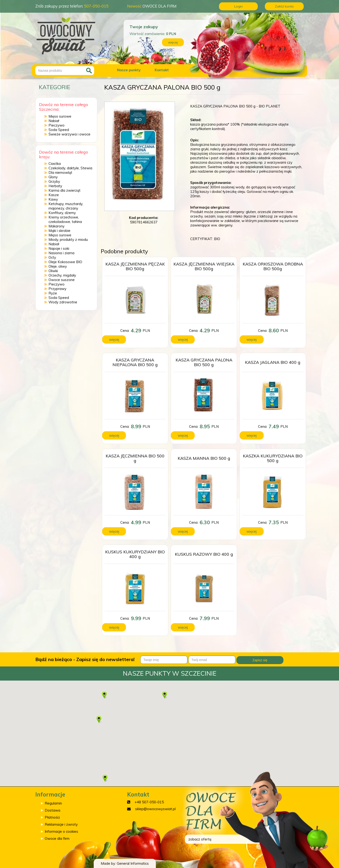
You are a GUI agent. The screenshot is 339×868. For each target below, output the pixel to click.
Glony (53, 177)
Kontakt (162, 70)
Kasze (54, 195)
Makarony (56, 226)
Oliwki (53, 271)
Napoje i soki (59, 248)
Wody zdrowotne (63, 302)
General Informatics (133, 863)
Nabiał (54, 121)
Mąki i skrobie (59, 231)
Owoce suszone (62, 280)
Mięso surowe (60, 116)
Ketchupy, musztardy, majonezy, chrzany (66, 206)
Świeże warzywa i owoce (69, 134)
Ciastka (55, 164)
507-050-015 (96, 6)
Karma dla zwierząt (65, 190)
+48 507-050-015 (149, 802)
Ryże (53, 293)
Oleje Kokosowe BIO (65, 262)
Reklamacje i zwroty (61, 824)
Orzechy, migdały (62, 275)
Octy (52, 257)
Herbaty (55, 186)
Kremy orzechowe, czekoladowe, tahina (65, 219)
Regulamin (53, 803)
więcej (173, 42)
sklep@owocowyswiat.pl (155, 809)
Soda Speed (59, 130)
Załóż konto (284, 6)
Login (238, 6)
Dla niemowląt (60, 172)
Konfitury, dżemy (62, 213)
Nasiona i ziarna (61, 253)
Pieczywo (56, 125)
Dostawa (52, 810)
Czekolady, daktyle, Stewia (70, 168)
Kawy (53, 199)
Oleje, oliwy (58, 266)
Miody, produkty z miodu (68, 240)
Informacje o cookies (61, 831)
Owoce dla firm (57, 838)
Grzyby (54, 181)
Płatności (52, 817)
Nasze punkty (129, 70)
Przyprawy (57, 289)
